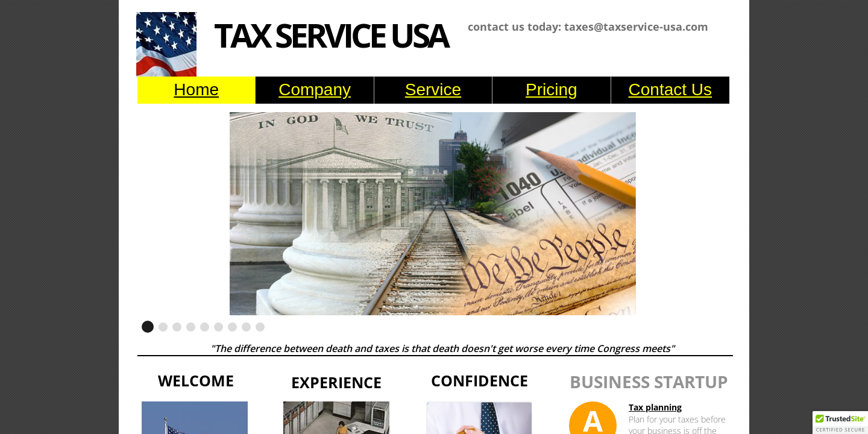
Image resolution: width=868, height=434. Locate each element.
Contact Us (671, 90)
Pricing (552, 90)
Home (196, 90)
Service (433, 90)
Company (315, 90)
